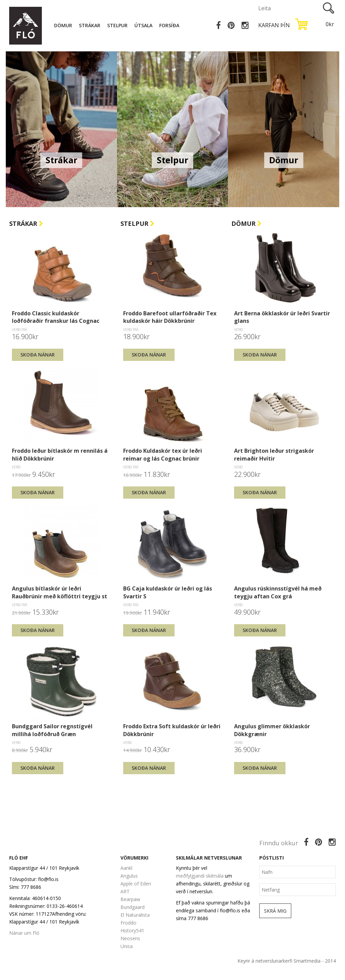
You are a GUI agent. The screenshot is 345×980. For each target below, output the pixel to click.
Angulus (129, 876)
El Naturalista (135, 915)
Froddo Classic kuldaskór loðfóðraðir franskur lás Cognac (56, 317)
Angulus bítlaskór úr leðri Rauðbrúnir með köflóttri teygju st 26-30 (60, 592)
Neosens (130, 938)
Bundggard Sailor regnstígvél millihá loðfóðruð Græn (52, 730)
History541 (132, 931)
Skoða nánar (38, 355)
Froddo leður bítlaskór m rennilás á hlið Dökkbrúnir (60, 454)
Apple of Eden (136, 884)
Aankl (126, 868)
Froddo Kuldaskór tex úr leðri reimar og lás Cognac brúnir (163, 454)
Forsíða (169, 25)
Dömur (63, 25)
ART (125, 891)
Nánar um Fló (24, 933)
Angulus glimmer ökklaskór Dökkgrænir (272, 730)
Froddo (128, 923)
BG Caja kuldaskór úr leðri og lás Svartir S (168, 592)
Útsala (143, 25)
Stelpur (117, 25)
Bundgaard (133, 907)
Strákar (90, 25)
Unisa (127, 946)
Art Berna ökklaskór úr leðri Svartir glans (282, 317)
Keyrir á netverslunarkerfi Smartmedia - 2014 (287, 961)
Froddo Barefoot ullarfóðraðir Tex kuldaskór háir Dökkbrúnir (170, 317)
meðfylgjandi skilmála (200, 876)
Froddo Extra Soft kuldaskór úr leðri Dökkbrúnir (172, 730)
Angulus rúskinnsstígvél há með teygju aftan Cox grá (278, 592)
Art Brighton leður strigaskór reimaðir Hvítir (274, 454)
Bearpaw (130, 899)
